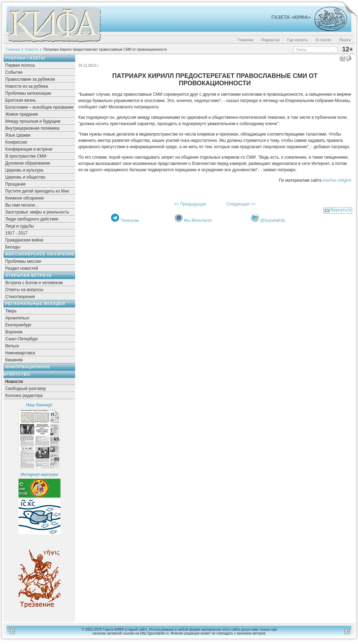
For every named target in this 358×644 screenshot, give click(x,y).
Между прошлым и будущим (33, 121)
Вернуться (341, 210)
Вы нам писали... (22, 205)
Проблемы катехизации (28, 93)
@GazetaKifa (273, 220)
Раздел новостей (22, 268)
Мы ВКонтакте (198, 220)
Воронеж (14, 332)
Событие (14, 72)
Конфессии (16, 142)
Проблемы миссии (23, 261)
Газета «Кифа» (291, 17)
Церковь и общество (25, 177)
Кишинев (14, 360)
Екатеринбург (19, 325)
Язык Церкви (18, 135)
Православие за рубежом (30, 79)
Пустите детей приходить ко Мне (37, 191)
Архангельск (17, 318)
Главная (246, 40)
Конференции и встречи (29, 149)
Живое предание (22, 114)
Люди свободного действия (32, 219)
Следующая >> (241, 204)
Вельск (12, 346)
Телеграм (130, 220)
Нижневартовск (20, 353)
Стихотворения (20, 297)
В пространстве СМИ (26, 156)
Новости (32, 49)
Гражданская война (24, 240)
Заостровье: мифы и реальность (37, 212)
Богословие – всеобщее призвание (39, 107)
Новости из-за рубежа (27, 86)
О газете (324, 40)
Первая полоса (20, 65)
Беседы (13, 247)
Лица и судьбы (20, 226)
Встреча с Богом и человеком (34, 283)
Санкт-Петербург (22, 339)
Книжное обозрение (25, 198)
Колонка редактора (24, 396)
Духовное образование (28, 163)
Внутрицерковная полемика (32, 128)
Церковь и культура (24, 170)
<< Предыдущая (190, 204)
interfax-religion (337, 180)
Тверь (11, 311)
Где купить (298, 40)
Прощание (16, 184)
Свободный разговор (26, 389)
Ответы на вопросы (24, 290)
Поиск (345, 40)
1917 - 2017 (16, 233)
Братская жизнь (20, 100)
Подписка (270, 40)
